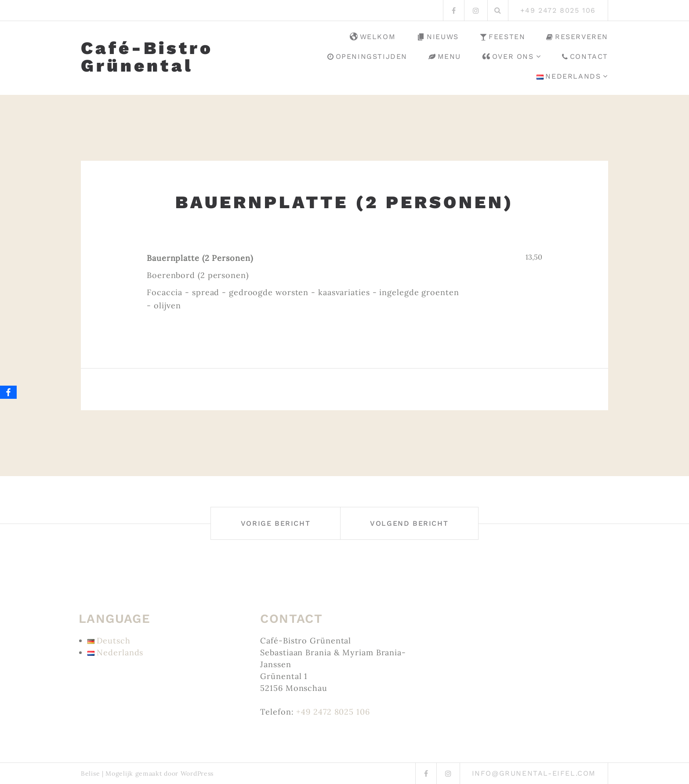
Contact (585, 56)
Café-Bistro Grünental (147, 57)
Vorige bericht (276, 523)
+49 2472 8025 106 (333, 712)
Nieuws (438, 37)
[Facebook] (8, 392)
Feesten (503, 37)
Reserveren (577, 37)
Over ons (508, 57)
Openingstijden (367, 56)
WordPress (197, 773)
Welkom (373, 37)
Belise (90, 773)
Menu (445, 56)
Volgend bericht (409, 523)
